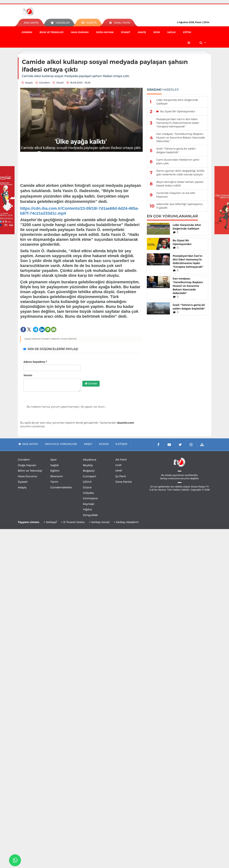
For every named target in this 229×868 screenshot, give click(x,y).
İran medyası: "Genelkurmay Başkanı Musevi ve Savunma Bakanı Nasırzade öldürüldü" (188, 286)
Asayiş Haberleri (33, 339)
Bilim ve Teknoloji (52, 32)
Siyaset (125, 32)
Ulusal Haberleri (69, 339)
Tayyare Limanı (29, 522)
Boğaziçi (89, 471)
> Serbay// (50, 522)
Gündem (27, 32)
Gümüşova (90, 498)
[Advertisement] (82, 165)
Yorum (28, 375)
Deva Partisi (124, 482)
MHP (119, 471)
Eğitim (187, 32)
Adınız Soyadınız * (35, 362)
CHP (118, 465)
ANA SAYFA (31, 23)
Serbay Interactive (170, 478)
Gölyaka (88, 493)
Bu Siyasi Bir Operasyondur (182, 242)
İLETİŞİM (121, 444)
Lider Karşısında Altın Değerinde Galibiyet (187, 227)
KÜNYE (104, 444)
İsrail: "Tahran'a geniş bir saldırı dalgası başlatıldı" (189, 307)
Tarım (54, 482)
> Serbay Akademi (126, 522)
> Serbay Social (99, 522)
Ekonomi (57, 476)
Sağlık (171, 32)
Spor (157, 32)
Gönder (91, 383)
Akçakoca (90, 460)
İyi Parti (121, 476)
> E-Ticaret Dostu (73, 522)
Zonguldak (90, 515)
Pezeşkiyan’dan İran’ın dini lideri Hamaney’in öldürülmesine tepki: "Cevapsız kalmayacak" (188, 261)
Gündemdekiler (61, 487)
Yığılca (87, 509)
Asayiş (142, 32)
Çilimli (87, 482)
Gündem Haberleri (51, 339)
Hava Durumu (80, 32)
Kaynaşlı (89, 504)
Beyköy (88, 465)
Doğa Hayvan (105, 32)
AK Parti (121, 460)
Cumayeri (90, 476)
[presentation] (110, 371)
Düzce (87, 487)
